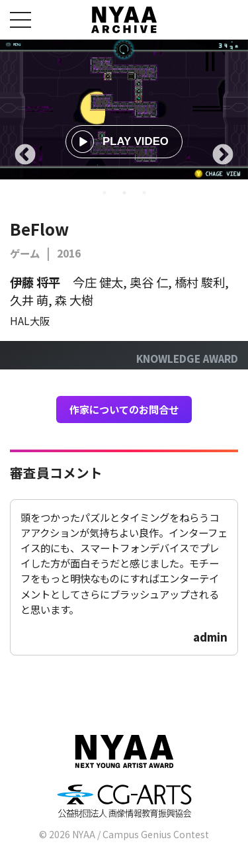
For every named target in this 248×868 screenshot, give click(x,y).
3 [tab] (144, 193)
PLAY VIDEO (120, 142)
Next (223, 156)
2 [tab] (124, 193)
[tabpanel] (124, 110)
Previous (25, 156)
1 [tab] (104, 193)
